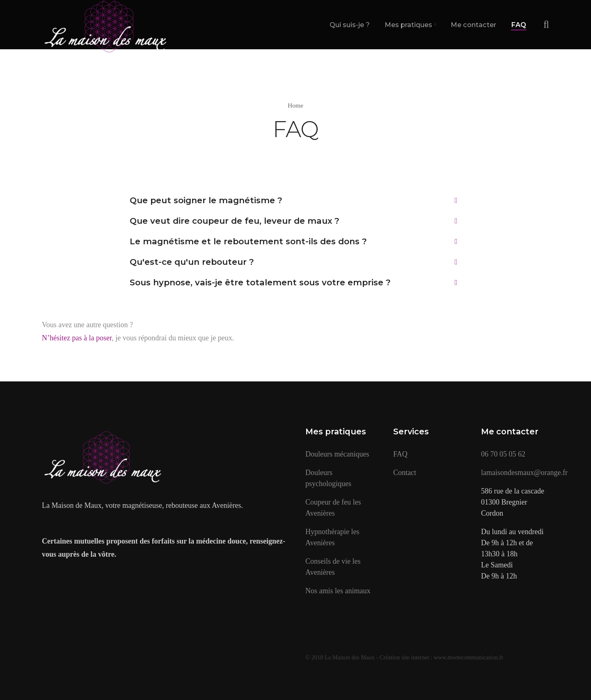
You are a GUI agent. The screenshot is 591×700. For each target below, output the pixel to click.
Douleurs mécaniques (337, 454)
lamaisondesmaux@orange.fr (524, 473)
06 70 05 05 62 (503, 454)
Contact (405, 473)
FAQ (519, 25)
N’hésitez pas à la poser (77, 338)
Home (295, 105)
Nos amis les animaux (338, 591)
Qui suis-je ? (350, 25)
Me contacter (473, 25)
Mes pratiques (408, 25)
